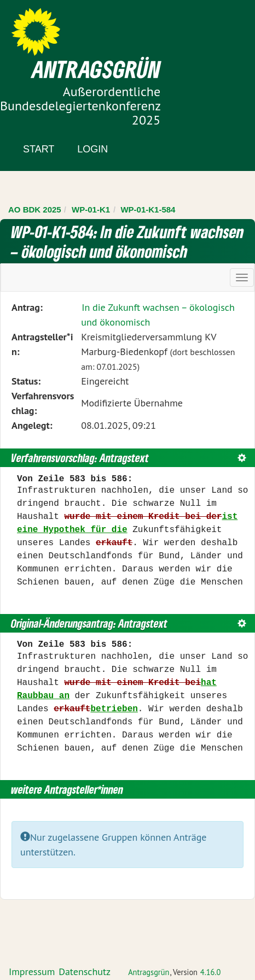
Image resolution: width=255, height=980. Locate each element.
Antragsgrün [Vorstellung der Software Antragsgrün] (149, 972)
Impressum (32, 972)
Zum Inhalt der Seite (49, 27)
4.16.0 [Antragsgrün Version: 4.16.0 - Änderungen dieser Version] (211, 972)
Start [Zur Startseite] (39, 149)
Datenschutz (85, 972)
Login (92, 149)
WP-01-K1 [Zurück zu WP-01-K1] (91, 209)
